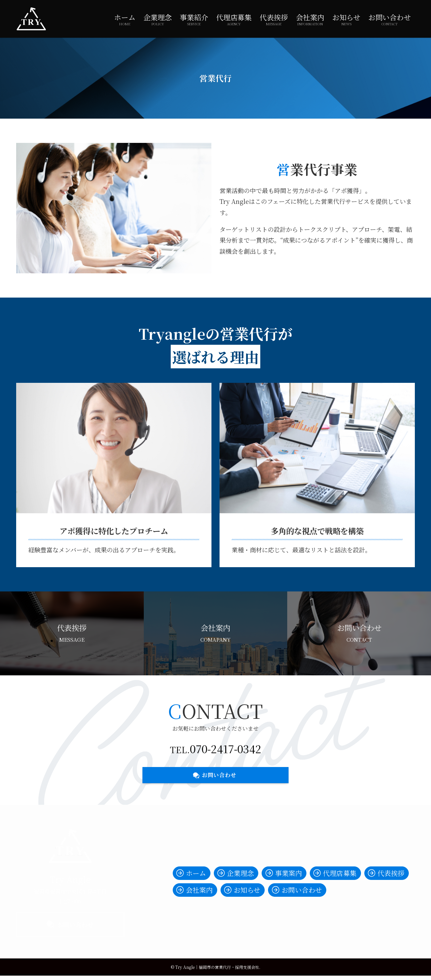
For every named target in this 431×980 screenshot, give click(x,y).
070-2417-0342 (226, 748)
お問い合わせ (70, 924)
